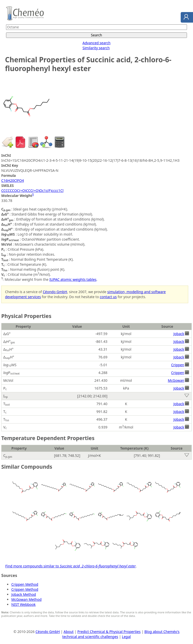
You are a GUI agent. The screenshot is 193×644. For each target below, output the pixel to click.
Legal (126, 637)
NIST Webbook (23, 604)
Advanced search (96, 43)
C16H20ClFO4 (13, 180)
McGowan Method (26, 599)
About (69, 632)
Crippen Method (25, 584)
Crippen (178, 365)
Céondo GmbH (55, 292)
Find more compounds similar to (70, 566)
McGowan (176, 380)
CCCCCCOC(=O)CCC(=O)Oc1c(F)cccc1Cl (32, 191)
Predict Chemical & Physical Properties (109, 632)
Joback (179, 334)
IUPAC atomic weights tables (73, 279)
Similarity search (96, 48)
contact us (108, 297)
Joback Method (24, 594)
